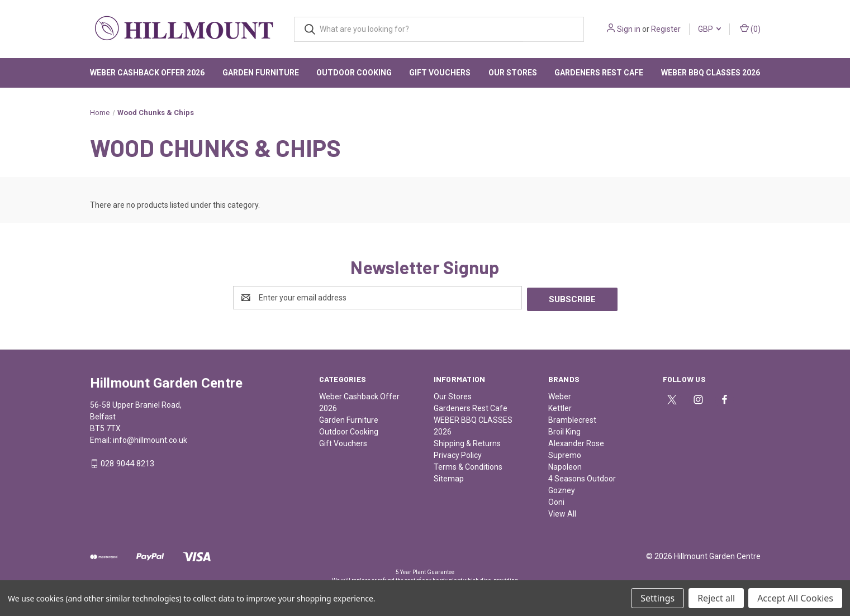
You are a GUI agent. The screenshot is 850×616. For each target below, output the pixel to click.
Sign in (629, 29)
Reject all (716, 598)
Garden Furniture (261, 73)
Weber (560, 395)
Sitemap (449, 477)
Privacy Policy (458, 453)
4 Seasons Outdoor (582, 477)
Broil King (564, 430)
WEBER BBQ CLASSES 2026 (711, 73)
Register (666, 29)
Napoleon (565, 465)
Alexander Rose (576, 442)
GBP (709, 29)
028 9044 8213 (127, 462)
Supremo (565, 453)
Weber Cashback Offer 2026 (147, 73)
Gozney (562, 489)
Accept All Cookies (795, 598)
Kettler (560, 407)
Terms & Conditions (468, 465)
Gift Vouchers (440, 73)
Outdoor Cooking (354, 73)
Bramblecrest (572, 418)
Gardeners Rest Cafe (599, 73)
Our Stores (513, 73)
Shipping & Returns (467, 442)
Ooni (556, 500)
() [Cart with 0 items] (750, 28)
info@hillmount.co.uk (150, 438)
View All (562, 512)
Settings (657, 598)
